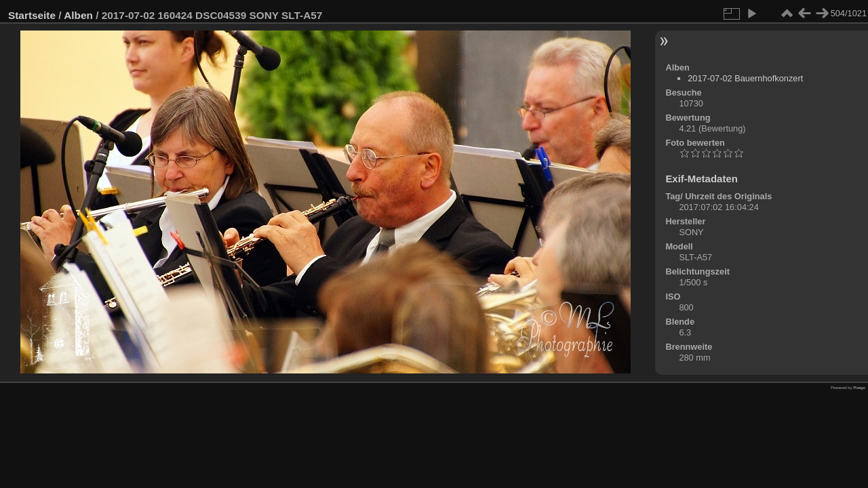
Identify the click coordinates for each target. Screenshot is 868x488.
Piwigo (859, 388)
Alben (78, 15)
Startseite (32, 15)
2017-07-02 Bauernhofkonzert (745, 78)
